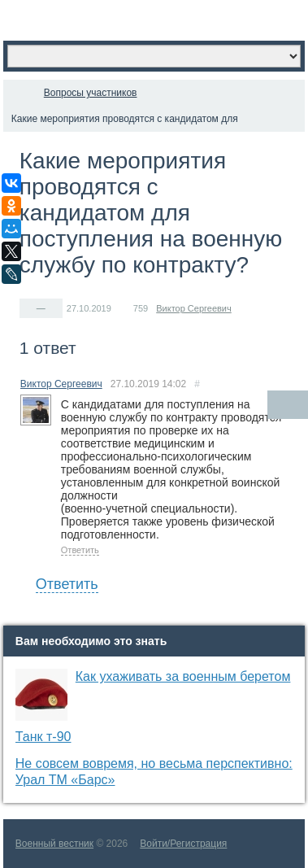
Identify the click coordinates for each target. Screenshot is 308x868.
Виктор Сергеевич (194, 308)
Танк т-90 (43, 737)
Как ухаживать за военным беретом (183, 676)
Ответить (80, 550)
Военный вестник (54, 844)
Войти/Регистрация (183, 844)
